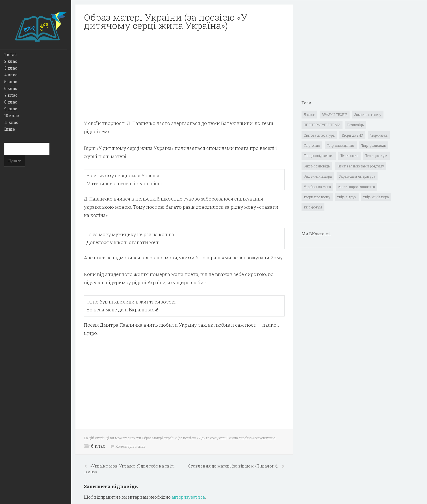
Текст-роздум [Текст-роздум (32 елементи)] (376, 156)
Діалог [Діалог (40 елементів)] (309, 115)
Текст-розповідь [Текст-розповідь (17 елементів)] (317, 166)
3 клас (11, 68)
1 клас (10, 54)
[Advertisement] (184, 75)
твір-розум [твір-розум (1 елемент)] (313, 207)
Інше (10, 129)
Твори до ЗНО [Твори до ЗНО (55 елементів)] (352, 135)
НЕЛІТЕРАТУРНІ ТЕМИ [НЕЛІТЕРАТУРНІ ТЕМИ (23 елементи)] (322, 125)
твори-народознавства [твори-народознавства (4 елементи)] (356, 187)
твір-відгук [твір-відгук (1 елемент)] (347, 197)
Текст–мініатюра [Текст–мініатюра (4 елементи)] (318, 176)
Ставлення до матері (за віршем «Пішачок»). (233, 466)
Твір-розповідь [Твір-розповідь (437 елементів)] (374, 145)
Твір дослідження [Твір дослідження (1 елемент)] (319, 156)
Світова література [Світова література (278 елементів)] (319, 135)
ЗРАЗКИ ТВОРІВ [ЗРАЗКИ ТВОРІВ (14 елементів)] (335, 115)
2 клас (11, 61)
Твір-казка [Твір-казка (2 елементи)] (379, 135)
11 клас (11, 122)
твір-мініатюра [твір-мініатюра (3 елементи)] (376, 197)
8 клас (11, 102)
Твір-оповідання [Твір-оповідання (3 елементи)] (341, 145)
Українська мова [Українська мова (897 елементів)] (317, 187)
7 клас (11, 95)
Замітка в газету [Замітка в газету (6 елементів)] (368, 115)
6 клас (11, 88)
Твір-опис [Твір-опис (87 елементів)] (312, 145)
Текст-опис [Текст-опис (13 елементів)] (349, 156)
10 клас (11, 116)
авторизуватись (188, 497)
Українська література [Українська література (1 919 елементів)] (357, 176)
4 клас (11, 75)
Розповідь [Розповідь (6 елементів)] (356, 125)
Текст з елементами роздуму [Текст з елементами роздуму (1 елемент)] (361, 166)
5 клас (11, 82)
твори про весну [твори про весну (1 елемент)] (317, 197)
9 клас (11, 109)
